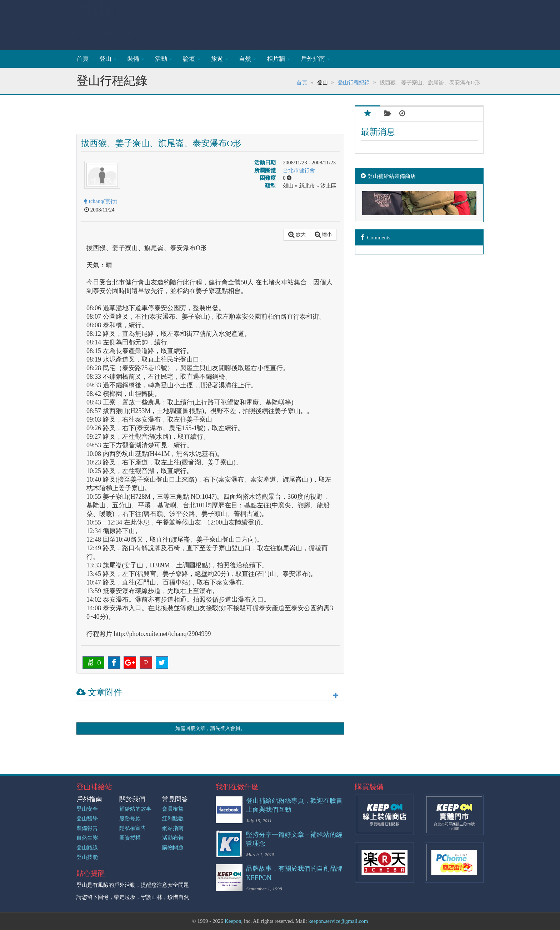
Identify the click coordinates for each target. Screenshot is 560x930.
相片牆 (278, 59)
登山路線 (87, 847)
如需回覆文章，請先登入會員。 (210, 728)
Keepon (233, 921)
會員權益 (173, 809)
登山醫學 (87, 819)
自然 (247, 59)
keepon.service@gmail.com (338, 921)
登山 (120, 16)
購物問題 (173, 847)
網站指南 (173, 828)
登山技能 (87, 857)
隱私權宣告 (133, 828)
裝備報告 (87, 828)
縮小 (323, 235)
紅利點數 (173, 819)
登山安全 (87, 809)
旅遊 (220, 59)
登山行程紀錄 (354, 83)
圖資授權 (130, 838)
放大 (297, 235)
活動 (164, 59)
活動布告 (173, 838)
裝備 (136, 59)
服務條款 (130, 819)
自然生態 (87, 838)
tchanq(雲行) (101, 201)
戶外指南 (315, 59)
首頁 (82, 59)
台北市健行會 (299, 170)
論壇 (191, 59)
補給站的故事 (135, 809)
